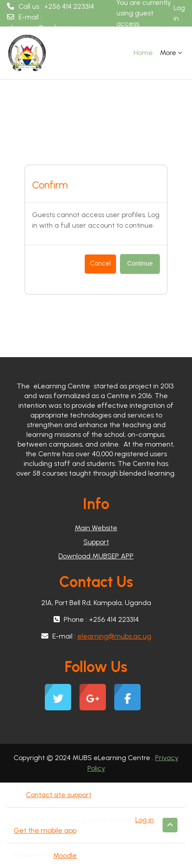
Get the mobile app (45, 830)
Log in (179, 13)
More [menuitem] (168, 53)
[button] (170, 825)
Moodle (65, 855)
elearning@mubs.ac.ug (44, 28)
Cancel (100, 263)
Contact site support (58, 795)
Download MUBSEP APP (96, 556)
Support (96, 542)
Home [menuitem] (143, 53)
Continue (140, 263)
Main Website (96, 528)
